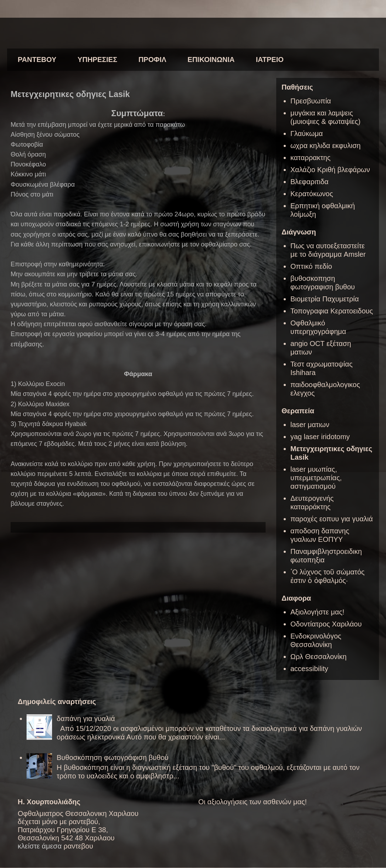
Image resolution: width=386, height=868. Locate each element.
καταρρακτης (310, 158)
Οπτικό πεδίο (311, 266)
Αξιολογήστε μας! (317, 612)
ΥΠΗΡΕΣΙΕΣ (97, 59)
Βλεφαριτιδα (310, 182)
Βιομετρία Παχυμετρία (325, 299)
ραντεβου (78, 846)
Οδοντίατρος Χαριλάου (326, 624)
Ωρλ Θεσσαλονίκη (319, 657)
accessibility (309, 669)
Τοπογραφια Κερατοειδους (332, 311)
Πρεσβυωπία (311, 101)
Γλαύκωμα (307, 134)
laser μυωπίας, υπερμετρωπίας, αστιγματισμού (316, 478)
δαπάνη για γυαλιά (86, 719)
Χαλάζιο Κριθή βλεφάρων (330, 170)
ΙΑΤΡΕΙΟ (269, 59)
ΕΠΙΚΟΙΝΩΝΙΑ (211, 59)
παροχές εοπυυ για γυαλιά (332, 519)
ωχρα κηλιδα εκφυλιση (325, 146)
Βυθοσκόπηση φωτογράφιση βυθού (112, 758)
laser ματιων (310, 425)
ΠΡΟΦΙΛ (152, 59)
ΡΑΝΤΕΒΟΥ (37, 59)
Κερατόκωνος (312, 194)
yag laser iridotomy (320, 437)
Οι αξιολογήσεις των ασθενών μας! (252, 802)
